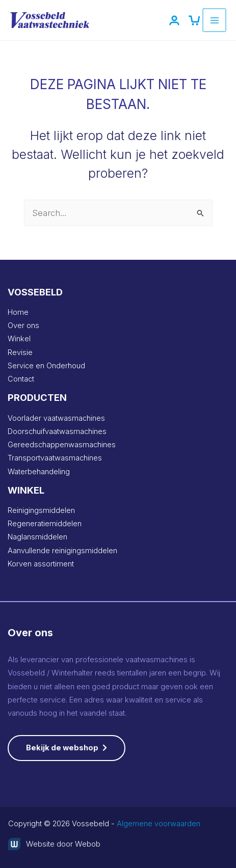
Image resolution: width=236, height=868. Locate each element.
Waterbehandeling (39, 472)
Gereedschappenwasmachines (62, 445)
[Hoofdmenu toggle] (215, 20)
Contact (21, 379)
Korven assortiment (41, 564)
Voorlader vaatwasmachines (56, 418)
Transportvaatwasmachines (55, 458)
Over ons (23, 325)
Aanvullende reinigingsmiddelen (62, 551)
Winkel (19, 339)
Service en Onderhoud (46, 366)
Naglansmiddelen (37, 537)
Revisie (20, 352)
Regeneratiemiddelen (45, 524)
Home (18, 312)
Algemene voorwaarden (159, 824)
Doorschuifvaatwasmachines (57, 431)
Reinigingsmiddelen (41, 510)
